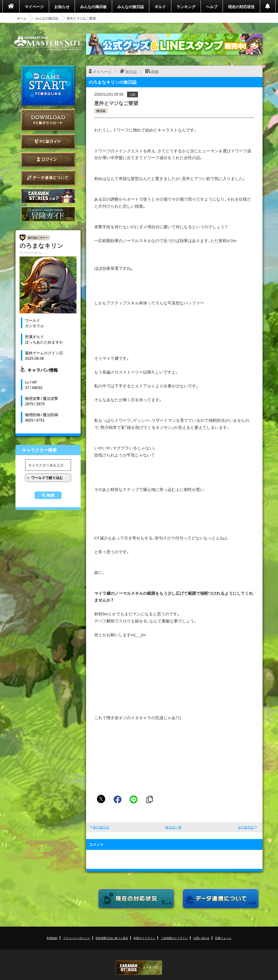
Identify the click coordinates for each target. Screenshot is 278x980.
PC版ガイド (48, 141)
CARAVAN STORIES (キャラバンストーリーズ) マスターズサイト (48, 43)
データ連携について (48, 178)
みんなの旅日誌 (131, 7)
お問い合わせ (201, 938)
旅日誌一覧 (173, 827)
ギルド (160, 7)
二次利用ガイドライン (174, 938)
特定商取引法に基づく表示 (112, 938)
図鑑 (155, 72)
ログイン (48, 160)
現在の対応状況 (241, 7)
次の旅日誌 (246, 827)
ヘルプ (212, 7)
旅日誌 (131, 72)
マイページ (34, 7)
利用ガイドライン (144, 938)
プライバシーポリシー (77, 938)
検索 (50, 495)
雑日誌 (101, 111)
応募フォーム (223, 938)
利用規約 (52, 938)
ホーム (22, 18)
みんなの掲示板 (93, 7)
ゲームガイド (48, 214)
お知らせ (62, 7)
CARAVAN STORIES (139, 968)
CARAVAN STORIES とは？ (48, 196)
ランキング (186, 7)
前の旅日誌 (101, 827)
